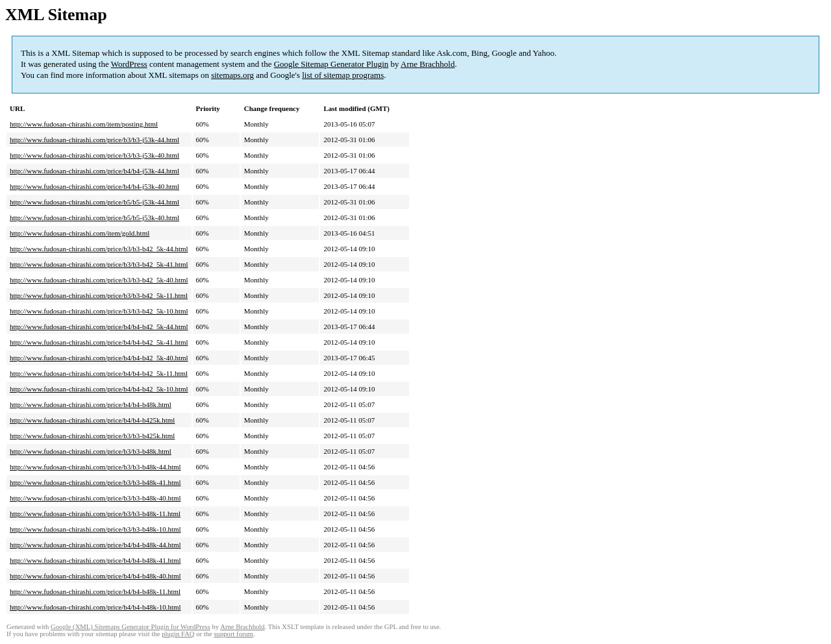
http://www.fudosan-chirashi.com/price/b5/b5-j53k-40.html (94, 217)
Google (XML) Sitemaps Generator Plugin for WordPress (130, 627)
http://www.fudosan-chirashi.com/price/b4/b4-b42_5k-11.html (99, 373)
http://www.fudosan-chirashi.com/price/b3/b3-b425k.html (92, 436)
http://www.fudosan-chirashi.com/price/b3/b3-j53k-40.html (94, 155)
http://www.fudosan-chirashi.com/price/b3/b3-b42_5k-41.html (99, 264)
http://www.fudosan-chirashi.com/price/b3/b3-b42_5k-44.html (99, 249)
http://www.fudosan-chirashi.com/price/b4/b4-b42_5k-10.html (99, 389)
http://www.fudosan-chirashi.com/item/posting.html (84, 124)
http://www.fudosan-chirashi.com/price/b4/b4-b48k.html (91, 404)
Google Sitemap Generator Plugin (331, 64)
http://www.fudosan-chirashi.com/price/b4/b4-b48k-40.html (95, 576)
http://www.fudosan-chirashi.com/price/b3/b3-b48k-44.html (95, 467)
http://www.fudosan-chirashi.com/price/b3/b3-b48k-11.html (95, 514)
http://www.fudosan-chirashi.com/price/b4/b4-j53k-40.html (94, 186)
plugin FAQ (178, 634)
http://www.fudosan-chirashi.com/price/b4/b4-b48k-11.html (95, 591)
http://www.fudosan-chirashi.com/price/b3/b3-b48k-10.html (95, 529)
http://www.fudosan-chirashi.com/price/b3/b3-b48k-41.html (95, 482)
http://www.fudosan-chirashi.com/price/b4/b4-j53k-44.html (94, 171)
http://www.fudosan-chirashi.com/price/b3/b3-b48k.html (91, 451)
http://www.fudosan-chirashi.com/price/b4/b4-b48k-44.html (95, 545)
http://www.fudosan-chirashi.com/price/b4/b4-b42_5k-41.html (99, 342)
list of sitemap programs (343, 75)
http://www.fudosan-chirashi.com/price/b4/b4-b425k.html (92, 420)
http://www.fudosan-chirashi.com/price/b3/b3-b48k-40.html (95, 498)
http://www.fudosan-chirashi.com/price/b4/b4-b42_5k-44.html (99, 327)
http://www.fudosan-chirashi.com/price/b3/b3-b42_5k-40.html (99, 280)
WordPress (129, 64)
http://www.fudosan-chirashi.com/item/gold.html (80, 233)
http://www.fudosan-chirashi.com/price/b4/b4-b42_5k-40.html (99, 358)
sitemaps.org (232, 75)
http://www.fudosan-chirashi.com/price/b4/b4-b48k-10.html (95, 607)
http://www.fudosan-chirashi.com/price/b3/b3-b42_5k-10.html (99, 311)
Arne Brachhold (428, 64)
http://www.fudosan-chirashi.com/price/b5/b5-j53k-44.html (94, 202)
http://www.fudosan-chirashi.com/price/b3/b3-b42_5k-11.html (99, 295)
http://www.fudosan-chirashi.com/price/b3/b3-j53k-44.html (94, 140)
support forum (233, 634)
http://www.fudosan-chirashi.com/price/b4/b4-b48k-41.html (95, 560)
